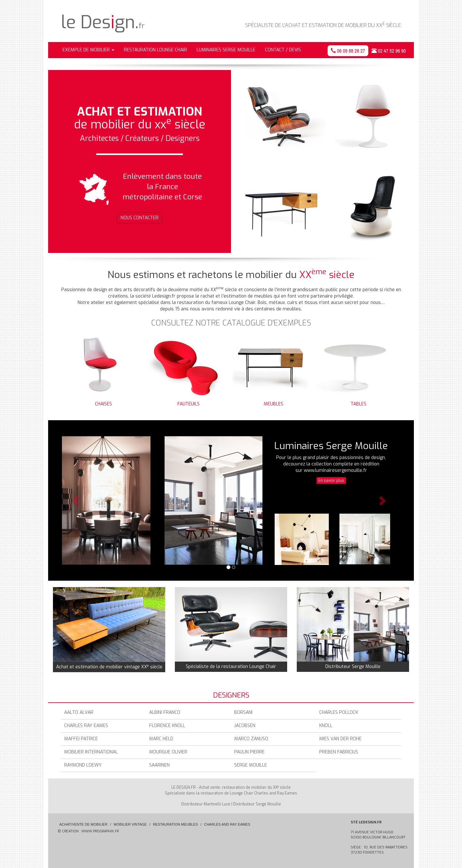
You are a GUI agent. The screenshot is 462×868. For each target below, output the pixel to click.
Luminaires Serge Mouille (226, 50)
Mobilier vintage (130, 824)
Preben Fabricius (339, 752)
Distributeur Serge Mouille (257, 804)
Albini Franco (165, 712)
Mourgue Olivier (168, 752)
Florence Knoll (167, 726)
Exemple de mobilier (88, 50)
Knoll (326, 726)
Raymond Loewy (83, 765)
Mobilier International (91, 752)
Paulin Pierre (249, 752)
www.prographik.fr (100, 831)
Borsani (243, 712)
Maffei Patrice (81, 739)
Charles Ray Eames (86, 726)
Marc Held (161, 739)
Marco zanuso (251, 739)
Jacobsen (245, 726)
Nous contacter (140, 218)
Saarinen (159, 765)
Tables (355, 369)
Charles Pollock (339, 712)
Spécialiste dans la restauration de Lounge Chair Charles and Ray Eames (231, 793)
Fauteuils (184, 369)
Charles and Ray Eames (227, 824)
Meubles (269, 369)
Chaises (99, 369)
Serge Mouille (251, 765)
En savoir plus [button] (331, 481)
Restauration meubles (175, 824)
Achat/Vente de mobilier (83, 824)
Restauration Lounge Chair (155, 50)
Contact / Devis (283, 50)
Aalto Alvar (79, 712)
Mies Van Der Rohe (340, 739)
